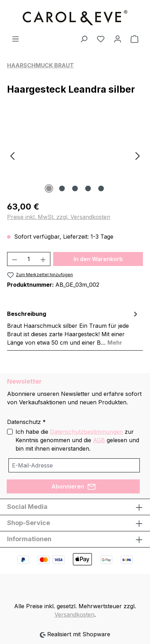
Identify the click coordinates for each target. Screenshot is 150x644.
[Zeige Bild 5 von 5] (101, 188)
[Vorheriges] (12, 155)
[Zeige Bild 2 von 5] (62, 188)
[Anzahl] (29, 259)
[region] (75, 155)
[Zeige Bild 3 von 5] (75, 188)
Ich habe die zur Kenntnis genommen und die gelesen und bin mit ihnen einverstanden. (77, 440)
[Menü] (15, 39)
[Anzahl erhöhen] (43, 259)
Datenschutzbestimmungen (86, 432)
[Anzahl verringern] (14, 259)
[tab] (73, 328)
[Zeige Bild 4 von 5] (88, 188)
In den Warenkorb (98, 259)
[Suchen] (84, 39)
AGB (99, 440)
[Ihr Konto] (118, 39)
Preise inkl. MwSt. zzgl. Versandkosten (59, 217)
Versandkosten (74, 615)
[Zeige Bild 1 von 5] (49, 188)
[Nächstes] (138, 155)
